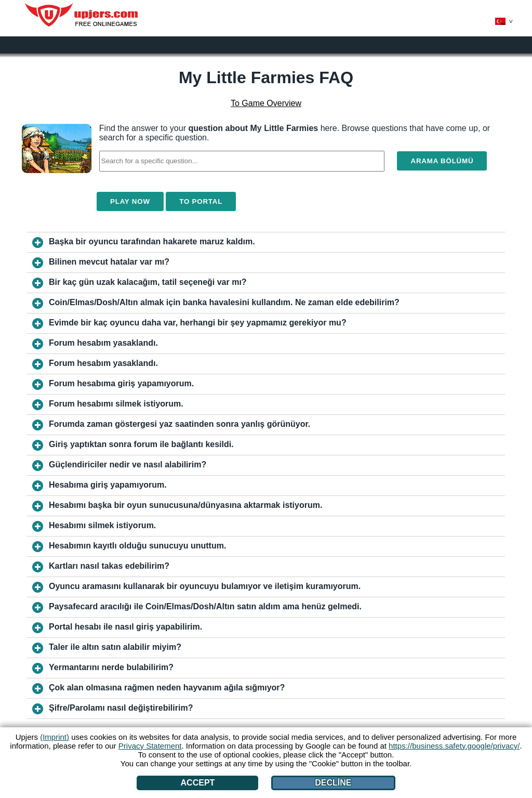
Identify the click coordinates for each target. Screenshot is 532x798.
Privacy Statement (150, 746)
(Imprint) (55, 737)
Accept (198, 783)
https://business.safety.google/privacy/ (454, 746)
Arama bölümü (442, 161)
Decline (333, 783)
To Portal (201, 201)
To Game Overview (266, 103)
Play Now (130, 201)
